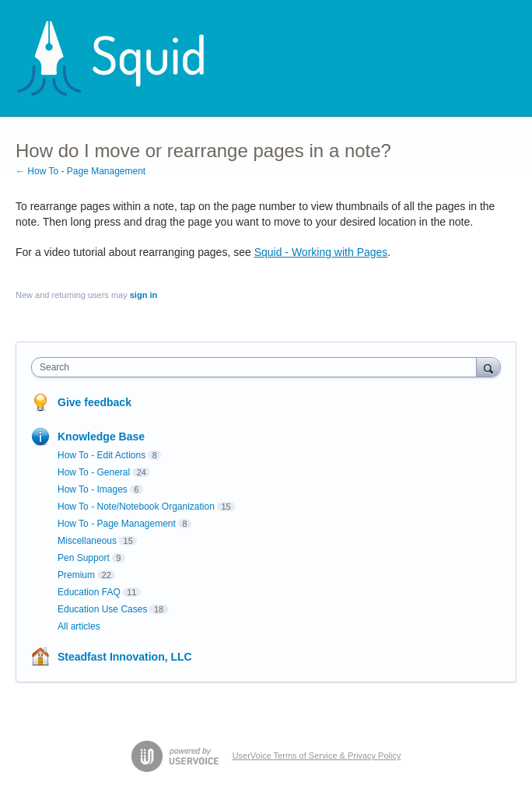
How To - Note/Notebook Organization (136, 507)
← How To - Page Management (80, 171)
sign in (143, 295)
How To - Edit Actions (101, 455)
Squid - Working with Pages (321, 252)
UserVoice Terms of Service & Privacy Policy (317, 756)
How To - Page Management (117, 524)
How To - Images (93, 489)
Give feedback (94, 402)
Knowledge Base (101, 437)
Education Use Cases (102, 609)
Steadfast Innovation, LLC (125, 657)
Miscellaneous (87, 541)
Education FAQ (89, 592)
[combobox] (257, 367)
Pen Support (84, 558)
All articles (79, 626)
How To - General (94, 472)
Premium (76, 575)
